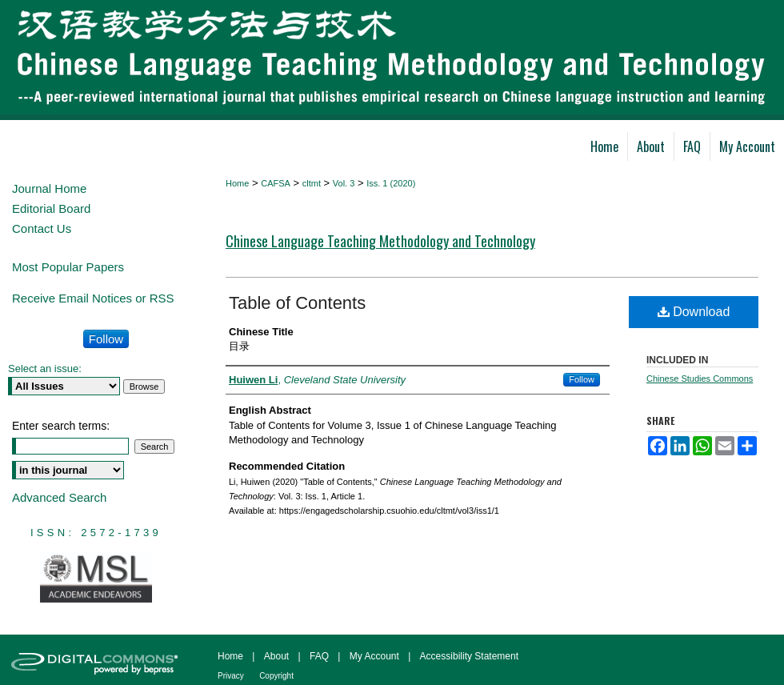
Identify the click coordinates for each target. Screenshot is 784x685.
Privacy (231, 676)
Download (694, 312)
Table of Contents (297, 303)
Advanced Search (59, 497)
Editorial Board (51, 208)
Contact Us (42, 228)
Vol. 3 (344, 183)
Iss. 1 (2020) (391, 183)
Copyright (276, 676)
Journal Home (49, 188)
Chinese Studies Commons (700, 379)
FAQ (319, 656)
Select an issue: (45, 369)
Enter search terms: (61, 426)
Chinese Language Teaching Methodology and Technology (380, 241)
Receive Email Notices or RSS (93, 298)
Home (237, 183)
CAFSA (276, 183)
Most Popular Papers (68, 267)
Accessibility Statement (469, 656)
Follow (582, 379)
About (276, 656)
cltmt (312, 183)
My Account (374, 656)
